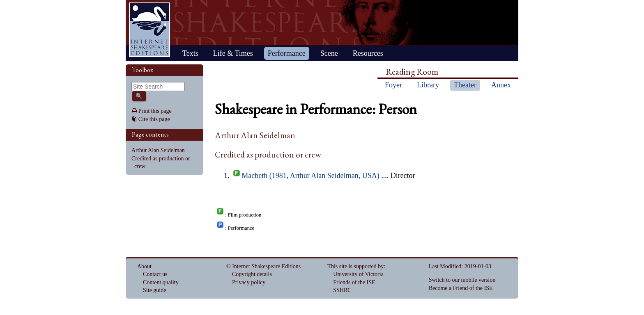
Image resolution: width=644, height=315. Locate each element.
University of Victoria (358, 274)
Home (149, 30)
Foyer (393, 85)
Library (428, 85)
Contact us (155, 274)
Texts (190, 53)
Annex (501, 85)
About (144, 266)
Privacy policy (249, 282)
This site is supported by (355, 266)
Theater (465, 85)
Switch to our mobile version (462, 280)
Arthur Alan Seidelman (158, 150)
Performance (287, 53)
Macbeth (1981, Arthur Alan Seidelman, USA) (310, 176)
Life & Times (233, 53)
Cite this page (154, 119)
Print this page (155, 111)
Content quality (161, 282)
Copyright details (252, 274)
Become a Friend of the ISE (461, 288)
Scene (329, 53)
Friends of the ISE (354, 282)
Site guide (154, 290)
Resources (368, 53)
